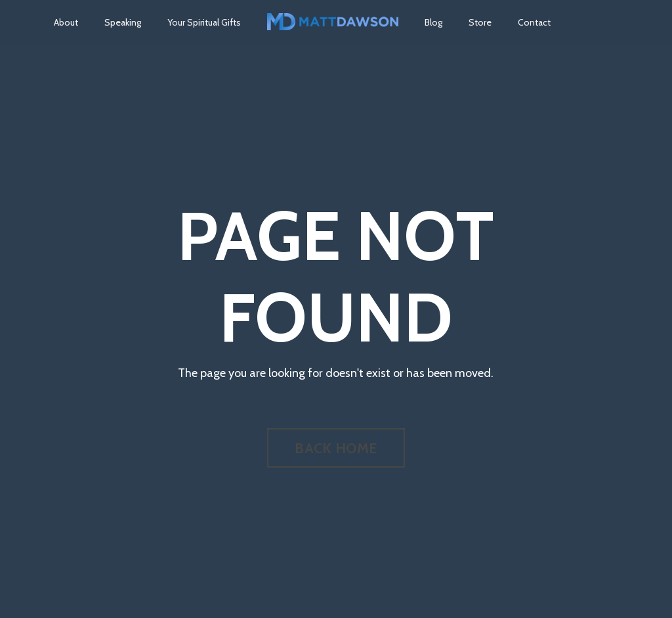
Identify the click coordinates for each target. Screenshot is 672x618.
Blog (433, 22)
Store (480, 22)
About (66, 22)
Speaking (123, 22)
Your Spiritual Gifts (204, 22)
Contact (534, 22)
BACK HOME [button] (336, 448)
